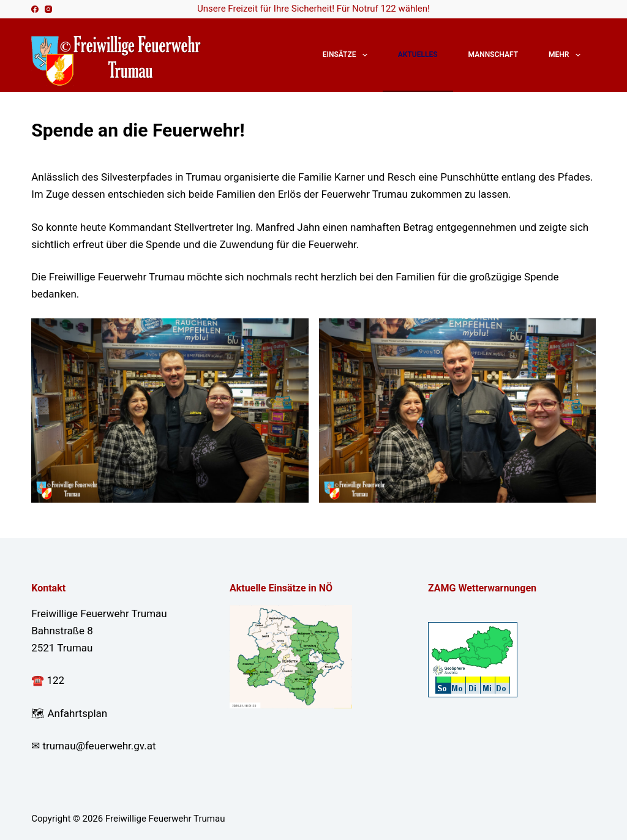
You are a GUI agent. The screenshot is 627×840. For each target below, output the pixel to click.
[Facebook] (35, 9)
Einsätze (347, 55)
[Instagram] (48, 9)
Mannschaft (493, 54)
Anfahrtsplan (77, 713)
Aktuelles (418, 54)
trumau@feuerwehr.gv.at (99, 746)
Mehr (567, 55)
